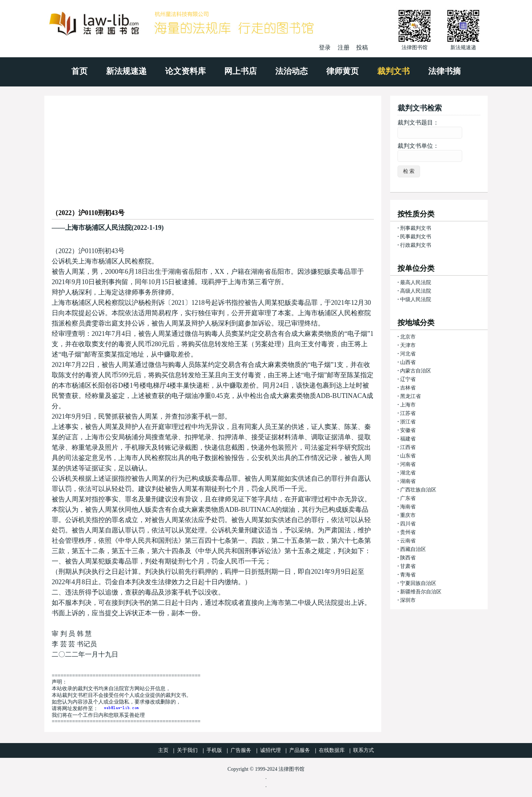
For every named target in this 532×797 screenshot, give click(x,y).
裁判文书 (393, 71)
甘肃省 (408, 566)
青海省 (408, 575)
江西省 (408, 447)
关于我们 (187, 750)
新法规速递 (126, 71)
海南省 (408, 507)
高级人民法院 (416, 291)
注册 (344, 47)
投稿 (362, 47)
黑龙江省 (410, 396)
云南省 (408, 541)
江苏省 (408, 413)
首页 (79, 71)
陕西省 (408, 558)
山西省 (408, 362)
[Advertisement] (213, 147)
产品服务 (300, 750)
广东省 (408, 498)
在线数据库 (332, 750)
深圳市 (408, 600)
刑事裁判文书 (416, 228)
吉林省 (408, 388)
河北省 (408, 354)
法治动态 (291, 71)
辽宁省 (408, 379)
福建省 (408, 439)
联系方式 (364, 750)
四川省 (408, 524)
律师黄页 (342, 71)
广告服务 (241, 750)
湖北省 (408, 473)
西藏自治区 (413, 549)
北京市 (408, 337)
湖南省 (408, 481)
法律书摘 (444, 71)
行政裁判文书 (416, 245)
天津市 (408, 345)
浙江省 (408, 422)
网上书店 (241, 71)
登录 (325, 47)
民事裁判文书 (416, 237)
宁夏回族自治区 (418, 583)
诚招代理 (270, 750)
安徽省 (408, 430)
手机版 (214, 750)
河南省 (408, 464)
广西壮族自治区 (418, 490)
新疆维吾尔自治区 (421, 592)
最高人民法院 (416, 282)
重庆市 (408, 515)
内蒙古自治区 (416, 371)
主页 (163, 750)
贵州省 (408, 532)
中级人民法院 (416, 299)
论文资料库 (185, 71)
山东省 (408, 456)
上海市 (408, 405)
